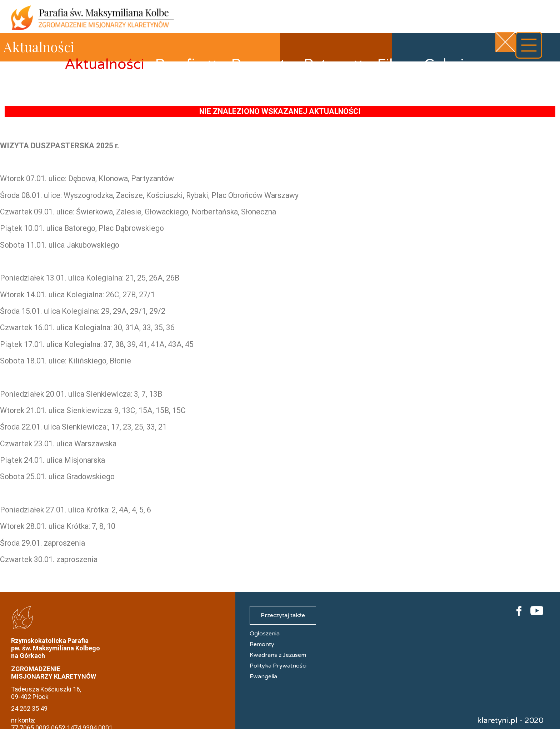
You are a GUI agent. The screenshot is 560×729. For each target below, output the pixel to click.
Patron (333, 64)
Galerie (448, 64)
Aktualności (104, 64)
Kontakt (510, 71)
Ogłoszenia (265, 634)
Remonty (262, 64)
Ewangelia (263, 676)
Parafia (186, 64)
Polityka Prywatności (278, 666)
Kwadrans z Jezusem (278, 655)
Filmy (395, 64)
